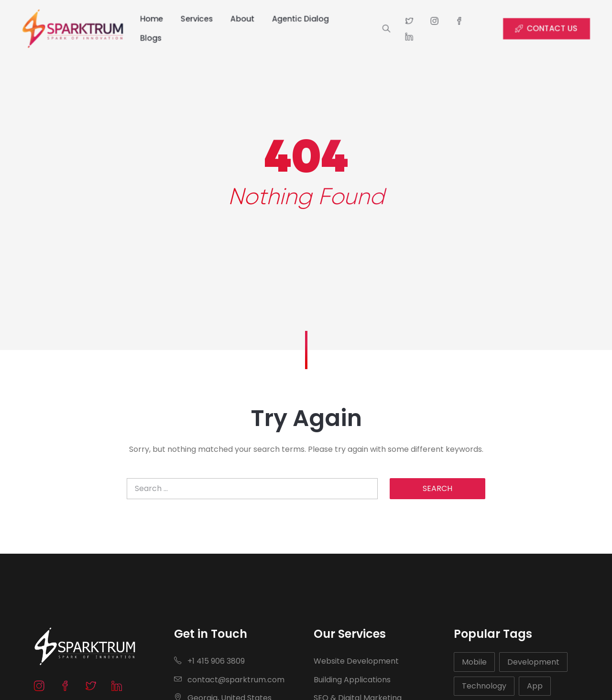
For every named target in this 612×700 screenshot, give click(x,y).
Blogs (146, 38)
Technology (484, 686)
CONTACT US (554, 29)
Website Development (356, 661)
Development (533, 662)
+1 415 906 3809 (209, 661)
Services (193, 19)
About (240, 19)
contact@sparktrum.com (229, 680)
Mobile (474, 662)
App (535, 686)
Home (146, 19)
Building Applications (352, 680)
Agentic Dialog (300, 19)
